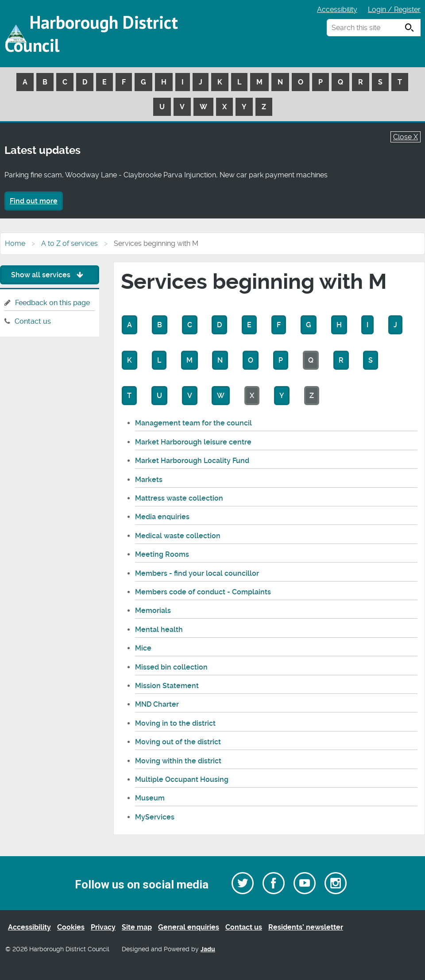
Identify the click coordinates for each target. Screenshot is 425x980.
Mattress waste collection (179, 498)
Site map (137, 927)
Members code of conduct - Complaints (203, 592)
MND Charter (157, 704)
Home (15, 243)
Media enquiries (162, 517)
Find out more (34, 201)
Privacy (103, 927)
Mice (143, 648)
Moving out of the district (178, 742)
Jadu (208, 949)
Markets (149, 480)
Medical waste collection (178, 536)
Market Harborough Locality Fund (192, 461)
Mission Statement (167, 686)
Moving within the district (178, 761)
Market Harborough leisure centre (193, 442)
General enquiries (189, 927)
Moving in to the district (175, 723)
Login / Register (394, 10)
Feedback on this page (52, 303)
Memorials (153, 611)
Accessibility (337, 10)
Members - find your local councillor (197, 573)
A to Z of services (70, 243)
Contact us (33, 321)
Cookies (71, 927)
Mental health (159, 630)
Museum (150, 798)
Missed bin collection (171, 667)
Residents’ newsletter (306, 927)
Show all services (49, 275)
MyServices (155, 817)
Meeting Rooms (162, 554)
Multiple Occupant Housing (182, 779)
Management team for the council (193, 423)
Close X (406, 137)
